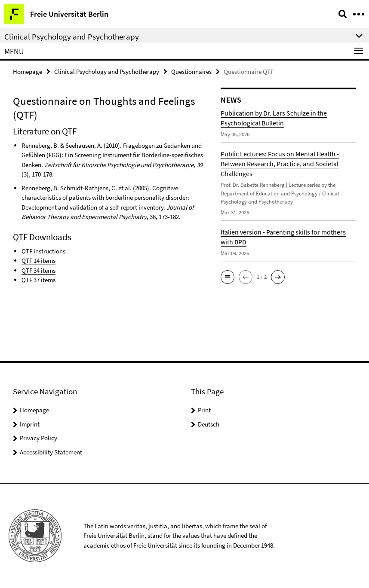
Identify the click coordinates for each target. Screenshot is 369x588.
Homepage (28, 72)
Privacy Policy (38, 438)
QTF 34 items (38, 270)
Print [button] (204, 410)
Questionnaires (191, 72)
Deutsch (209, 424)
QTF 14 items (38, 260)
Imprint (30, 424)
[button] (228, 277)
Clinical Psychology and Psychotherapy (107, 72)
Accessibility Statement (51, 452)
